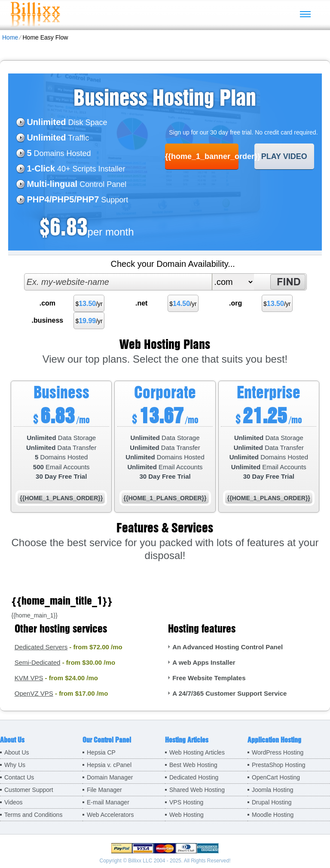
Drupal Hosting (272, 802)
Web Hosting (186, 815)
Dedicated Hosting (194, 777)
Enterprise (269, 392)
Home (10, 37)
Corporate (165, 392)
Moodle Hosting (273, 815)
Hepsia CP (101, 752)
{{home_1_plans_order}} (61, 498)
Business (61, 392)
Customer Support (29, 790)
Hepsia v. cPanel (109, 765)
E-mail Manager (108, 802)
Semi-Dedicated (38, 662)
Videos (14, 802)
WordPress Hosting (278, 752)
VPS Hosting (186, 802)
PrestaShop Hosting (279, 765)
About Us (17, 752)
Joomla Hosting (273, 790)
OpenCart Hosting (276, 777)
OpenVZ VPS (34, 693)
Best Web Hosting (193, 765)
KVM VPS (29, 678)
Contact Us (19, 777)
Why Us (15, 765)
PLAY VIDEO (284, 156)
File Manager (104, 790)
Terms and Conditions (33, 815)
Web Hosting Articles (197, 752)
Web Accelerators (110, 815)
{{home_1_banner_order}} (202, 156)
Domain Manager (110, 777)
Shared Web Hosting (197, 790)
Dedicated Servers (41, 647)
